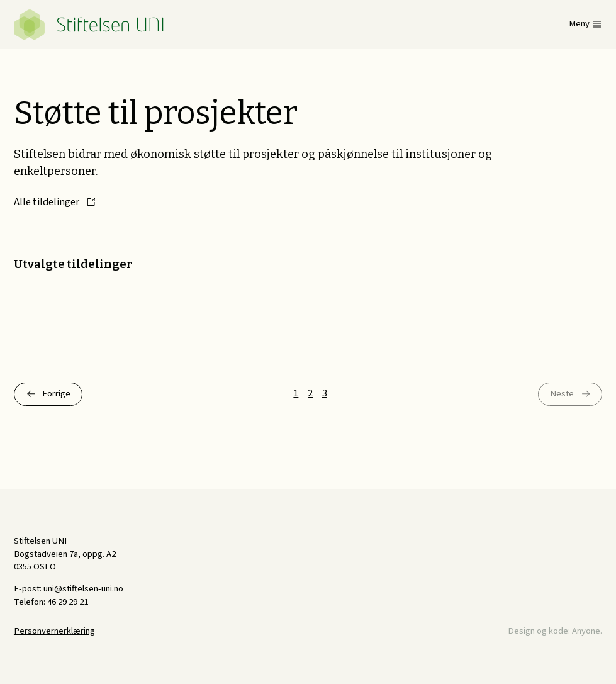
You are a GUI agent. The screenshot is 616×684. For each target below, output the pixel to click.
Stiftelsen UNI (89, 25)
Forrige (56, 394)
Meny (579, 24)
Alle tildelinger (47, 202)
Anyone (586, 631)
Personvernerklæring (54, 631)
